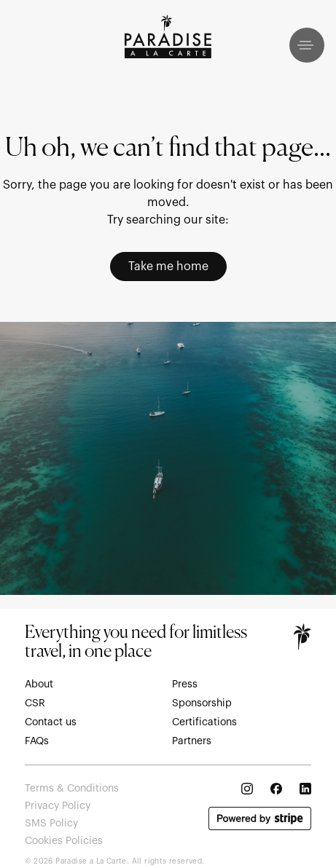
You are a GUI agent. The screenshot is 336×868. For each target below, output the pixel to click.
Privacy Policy (58, 806)
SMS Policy (51, 824)
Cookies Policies (64, 841)
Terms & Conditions (72, 789)
